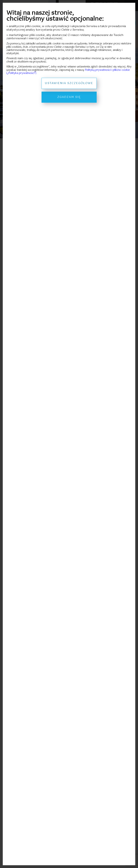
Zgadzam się (69, 97)
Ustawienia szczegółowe (69, 83)
